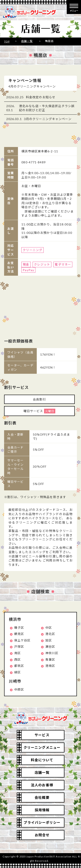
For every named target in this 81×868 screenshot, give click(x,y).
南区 (17, 653)
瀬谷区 (50, 647)
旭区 (49, 640)
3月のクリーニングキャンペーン (48, 119)
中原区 (19, 689)
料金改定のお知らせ (41, 97)
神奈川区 (52, 653)
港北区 (50, 634)
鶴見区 (19, 634)
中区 (49, 628)
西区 (17, 659)
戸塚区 (19, 647)
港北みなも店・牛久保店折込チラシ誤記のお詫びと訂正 (47, 108)
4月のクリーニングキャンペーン (32, 86)
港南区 (50, 666)
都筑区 (19, 666)
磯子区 (19, 628)
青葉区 (50, 659)
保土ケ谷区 (22, 640)
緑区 (17, 672)
